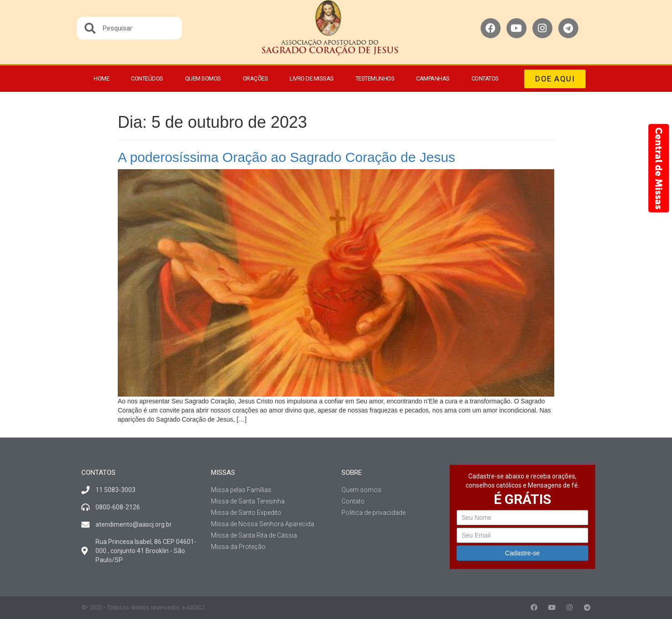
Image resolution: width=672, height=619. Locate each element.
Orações (256, 78)
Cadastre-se (522, 553)
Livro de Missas (312, 78)
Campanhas (433, 78)
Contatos (485, 78)
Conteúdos (147, 78)
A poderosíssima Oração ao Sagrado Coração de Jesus (286, 157)
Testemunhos (375, 78)
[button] (555, 79)
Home (101, 78)
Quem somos (203, 78)
